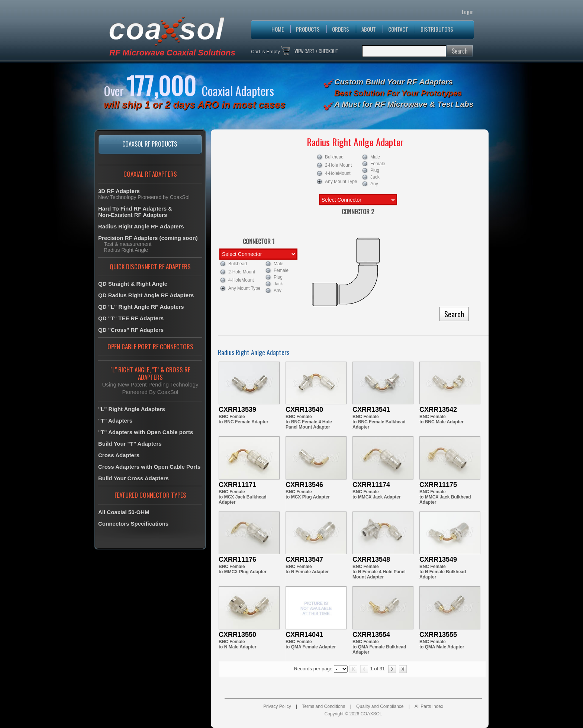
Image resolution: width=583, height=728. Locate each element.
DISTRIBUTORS (437, 29)
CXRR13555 (438, 635)
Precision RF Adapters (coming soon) (148, 238)
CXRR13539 (237, 410)
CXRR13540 (304, 410)
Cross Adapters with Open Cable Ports (149, 467)
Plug (378, 170)
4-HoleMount (337, 173)
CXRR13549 (438, 559)
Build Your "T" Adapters (130, 444)
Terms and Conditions (323, 706)
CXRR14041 (304, 635)
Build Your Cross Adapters (133, 478)
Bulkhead (337, 157)
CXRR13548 (371, 559)
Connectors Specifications (133, 524)
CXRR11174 (371, 485)
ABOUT (369, 29)
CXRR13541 (371, 410)
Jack (378, 176)
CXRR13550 (237, 635)
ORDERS (341, 29)
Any (378, 183)
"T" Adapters (115, 421)
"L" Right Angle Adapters (132, 409)
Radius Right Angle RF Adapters (141, 226)
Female (378, 163)
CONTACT (398, 29)
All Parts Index (429, 706)
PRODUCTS (308, 29)
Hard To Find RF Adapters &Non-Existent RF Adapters (135, 212)
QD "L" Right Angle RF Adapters (141, 307)
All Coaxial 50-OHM (124, 512)
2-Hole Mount (337, 165)
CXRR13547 (304, 559)
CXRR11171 (237, 485)
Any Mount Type (337, 182)
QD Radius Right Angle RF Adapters (146, 295)
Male (378, 156)
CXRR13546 (304, 485)
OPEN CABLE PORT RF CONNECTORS (150, 347)
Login (468, 12)
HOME (278, 29)
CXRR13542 (438, 410)
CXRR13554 (371, 635)
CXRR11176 (237, 559)
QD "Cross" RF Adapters (131, 330)
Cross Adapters (119, 455)
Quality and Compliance (380, 706)
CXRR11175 (438, 485)
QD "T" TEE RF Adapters (131, 318)
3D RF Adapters (119, 191)
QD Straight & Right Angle (133, 284)
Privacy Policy (277, 706)
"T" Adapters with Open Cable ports (146, 432)
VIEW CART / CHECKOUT (316, 51)
